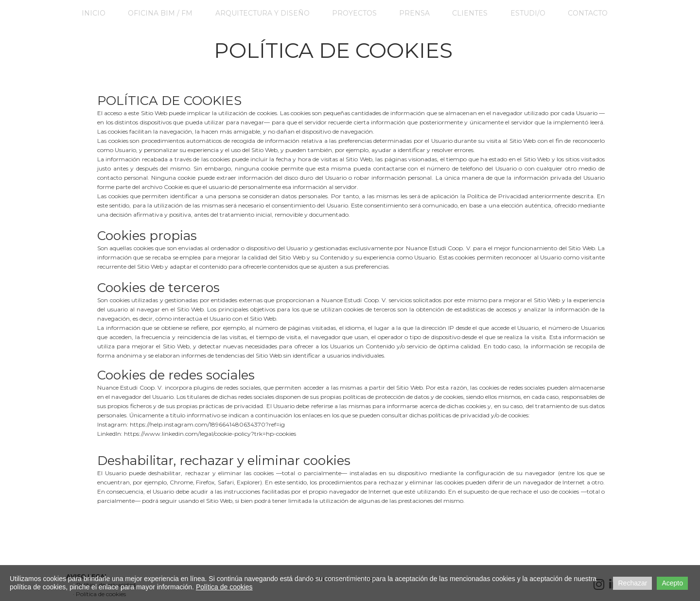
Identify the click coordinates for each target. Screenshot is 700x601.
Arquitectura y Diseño (262, 13)
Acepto (672, 583)
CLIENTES (470, 13)
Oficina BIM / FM (160, 13)
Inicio (94, 13)
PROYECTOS (354, 13)
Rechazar (632, 583)
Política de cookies (224, 587)
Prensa (414, 13)
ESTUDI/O (528, 13)
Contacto (588, 13)
